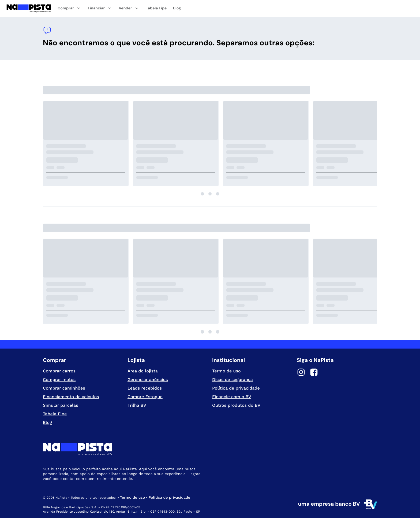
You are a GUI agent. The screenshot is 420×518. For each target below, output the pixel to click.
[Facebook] (314, 373)
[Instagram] (301, 373)
